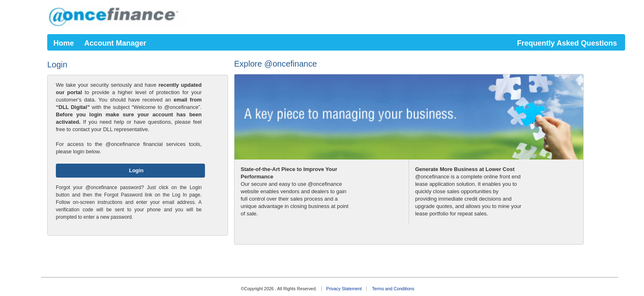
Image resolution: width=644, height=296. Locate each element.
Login (135, 170)
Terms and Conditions (393, 289)
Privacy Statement (344, 289)
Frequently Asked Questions (567, 43)
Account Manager (115, 43)
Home (64, 43)
